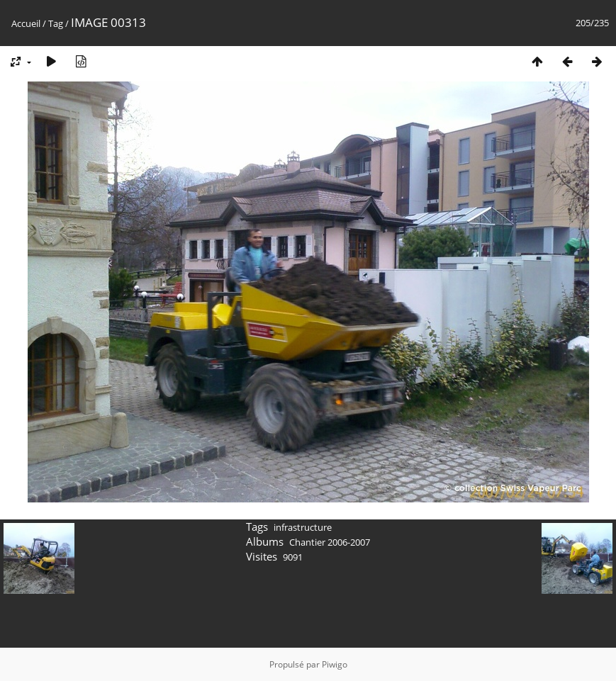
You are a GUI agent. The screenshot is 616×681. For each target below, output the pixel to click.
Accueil (26, 23)
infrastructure (303, 527)
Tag (56, 23)
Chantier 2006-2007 (330, 542)
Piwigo (335, 664)
